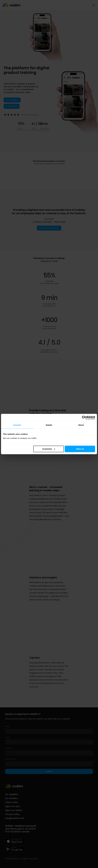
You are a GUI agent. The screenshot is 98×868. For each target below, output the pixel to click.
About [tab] (81, 425)
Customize (49, 449)
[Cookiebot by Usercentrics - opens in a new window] (84, 418)
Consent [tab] (17, 425)
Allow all (80, 449)
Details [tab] (49, 425)
